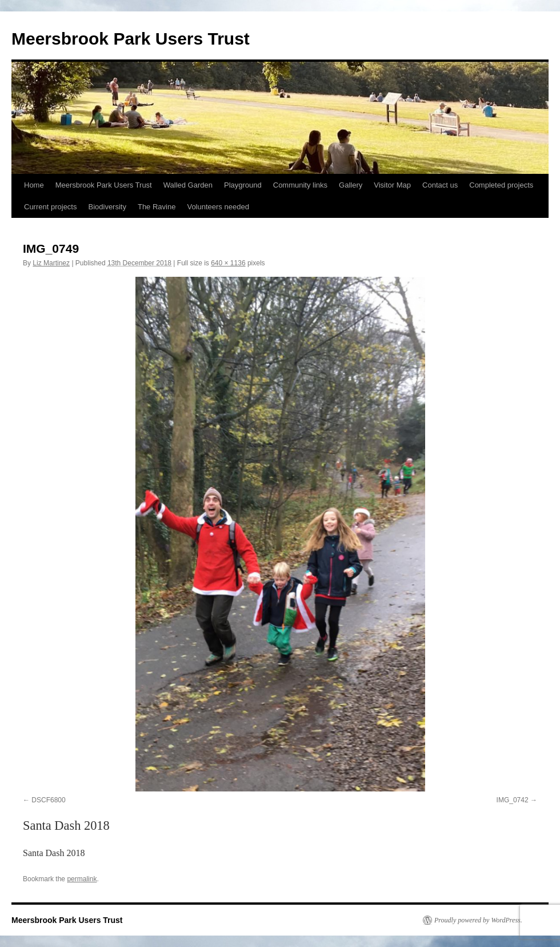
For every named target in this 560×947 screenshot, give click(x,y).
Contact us (440, 185)
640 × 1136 (228, 263)
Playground (243, 185)
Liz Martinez (51, 263)
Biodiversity (107, 207)
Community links (300, 185)
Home (34, 185)
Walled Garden (188, 185)
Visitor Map (392, 185)
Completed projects (501, 185)
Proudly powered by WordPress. (478, 920)
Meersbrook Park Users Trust (131, 39)
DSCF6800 (48, 800)
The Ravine (157, 207)
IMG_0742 (513, 800)
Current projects (50, 207)
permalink (82, 879)
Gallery (351, 185)
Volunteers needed (218, 207)
